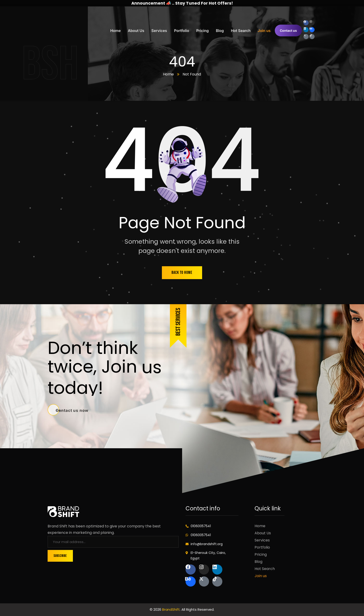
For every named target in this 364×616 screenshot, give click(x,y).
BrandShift (171, 609)
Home (168, 74)
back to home (182, 273)
